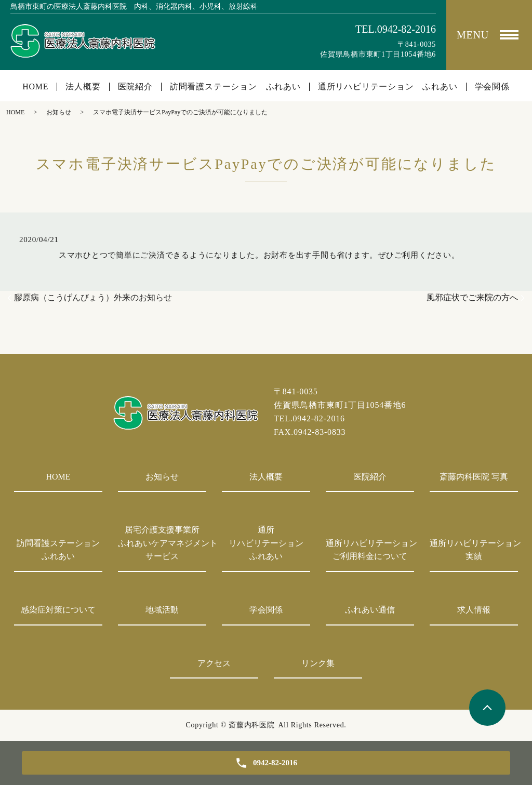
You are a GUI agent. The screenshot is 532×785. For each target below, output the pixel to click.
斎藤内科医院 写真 (474, 477)
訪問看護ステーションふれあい (58, 550)
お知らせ (59, 112)
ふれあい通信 (370, 610)
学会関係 (492, 87)
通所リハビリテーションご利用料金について (370, 550)
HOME (35, 87)
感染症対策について (58, 610)
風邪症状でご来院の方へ (472, 297)
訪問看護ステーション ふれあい (235, 87)
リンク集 (318, 663)
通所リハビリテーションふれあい (266, 543)
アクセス (214, 663)
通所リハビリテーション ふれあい (388, 87)
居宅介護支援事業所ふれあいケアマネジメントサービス (162, 543)
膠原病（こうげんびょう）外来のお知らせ (93, 297)
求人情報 (474, 610)
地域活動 (162, 610)
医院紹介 (135, 87)
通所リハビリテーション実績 (474, 550)
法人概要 (83, 87)
